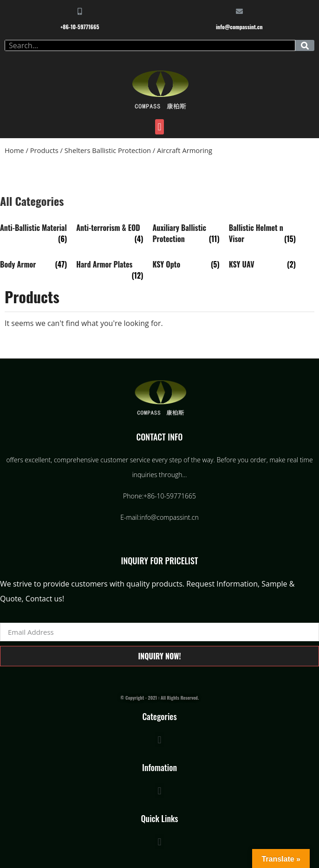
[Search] (305, 45)
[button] (159, 127)
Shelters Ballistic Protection (108, 150)
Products (44, 150)
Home (14, 150)
